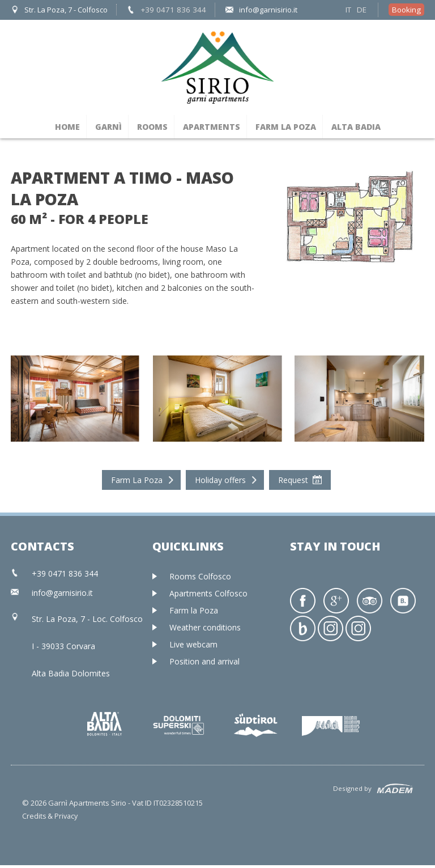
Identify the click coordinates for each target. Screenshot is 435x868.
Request (293, 478)
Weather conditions (205, 625)
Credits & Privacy (51, 819)
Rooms (152, 124)
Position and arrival (204, 659)
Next (424, 136)
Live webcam (193, 642)
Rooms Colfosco (200, 574)
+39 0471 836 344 (169, 9)
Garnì (108, 124)
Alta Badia (356, 124)
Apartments (212, 124)
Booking (407, 9)
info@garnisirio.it (259, 9)
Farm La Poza (137, 478)
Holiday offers (220, 478)
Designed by (346, 788)
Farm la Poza (286, 124)
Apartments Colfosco (208, 591)
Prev (11, 136)
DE (363, 9)
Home (67, 124)
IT (350, 9)
